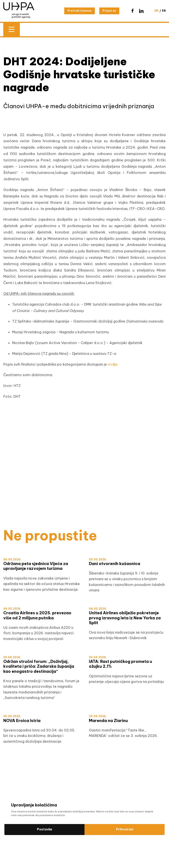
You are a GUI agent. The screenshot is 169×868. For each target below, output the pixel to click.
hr (156, 11)
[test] (84, 491)
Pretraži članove (80, 11)
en (164, 11)
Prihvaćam (125, 829)
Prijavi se (109, 11)
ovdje (113, 364)
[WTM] (84, 500)
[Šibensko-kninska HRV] (84, 433)
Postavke (45, 829)
